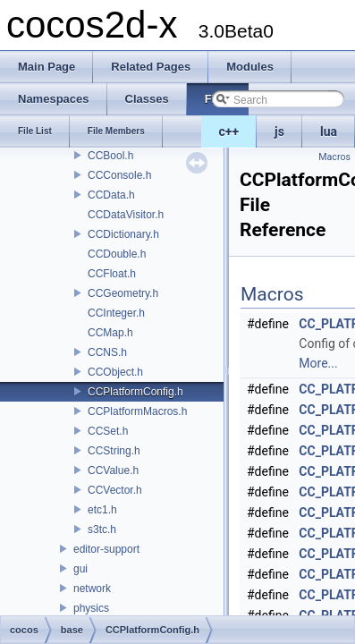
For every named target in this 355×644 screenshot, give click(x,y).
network (92, 589)
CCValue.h (113, 470)
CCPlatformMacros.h (137, 411)
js (279, 131)
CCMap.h (110, 333)
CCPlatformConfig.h (135, 392)
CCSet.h (108, 431)
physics (91, 608)
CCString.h (114, 451)
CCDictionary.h (123, 234)
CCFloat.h (112, 274)
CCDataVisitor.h (126, 215)
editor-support (106, 549)
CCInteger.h (116, 313)
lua (329, 131)
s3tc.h (102, 530)
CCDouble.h (117, 254)
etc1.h (102, 510)
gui (80, 569)
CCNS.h (107, 352)
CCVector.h (115, 490)
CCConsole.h (119, 175)
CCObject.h (115, 372)
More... (318, 363)
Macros (334, 157)
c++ (229, 131)
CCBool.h (110, 156)
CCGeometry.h (123, 293)
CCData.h (111, 195)
